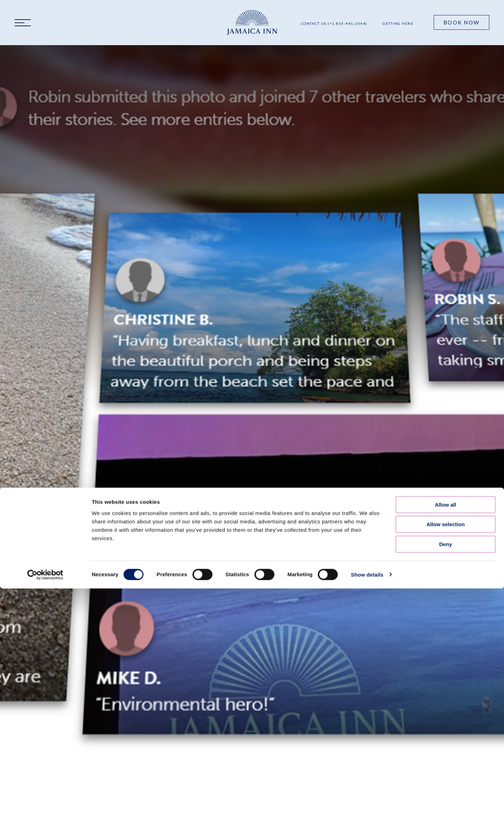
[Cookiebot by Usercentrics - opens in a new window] (45, 479)
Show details (367, 479)
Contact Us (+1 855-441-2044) (334, 23)
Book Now (461, 22)
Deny (446, 448)
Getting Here (398, 23)
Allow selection (445, 429)
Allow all (446, 409)
